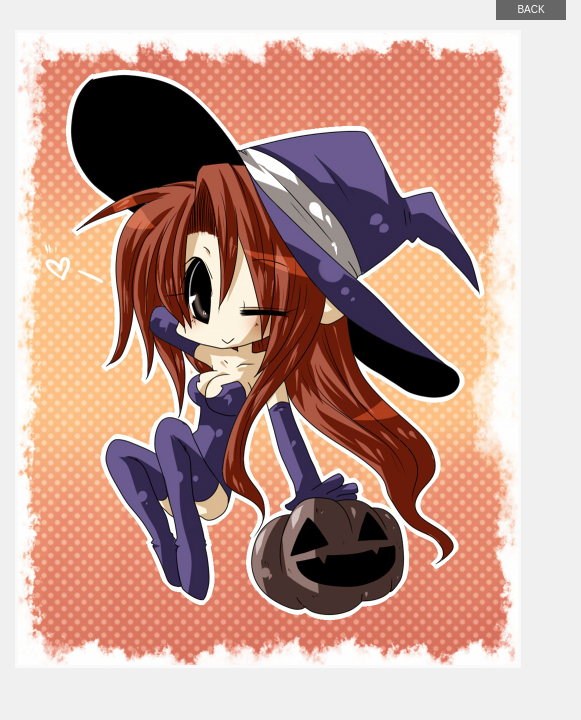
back (530, 9)
